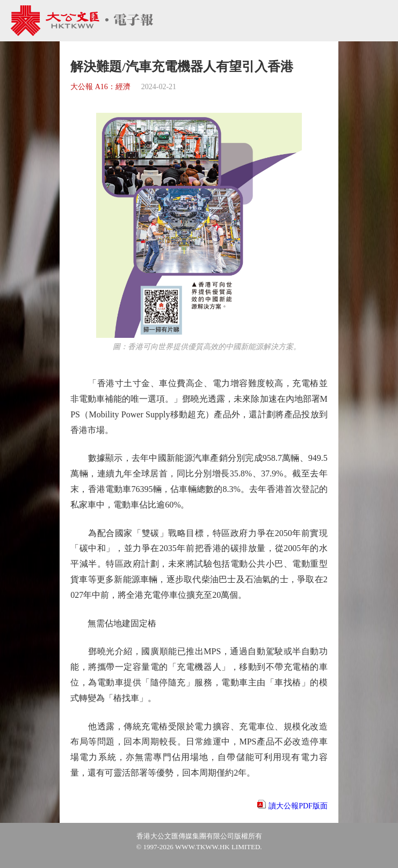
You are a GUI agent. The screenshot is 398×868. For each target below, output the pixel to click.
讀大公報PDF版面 (298, 806)
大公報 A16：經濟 (100, 87)
